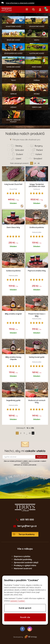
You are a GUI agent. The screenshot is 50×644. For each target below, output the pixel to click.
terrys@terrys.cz (27, 526)
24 (35, 163)
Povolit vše (25, 617)
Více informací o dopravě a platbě (20, 3)
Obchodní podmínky (23, 559)
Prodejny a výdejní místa (25, 565)
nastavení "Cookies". (18, 601)
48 (39, 163)
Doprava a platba (22, 556)
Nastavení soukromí (23, 568)
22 (30, 433)
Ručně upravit (25, 608)
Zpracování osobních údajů (26, 563)
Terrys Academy (25, 534)
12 (32, 163)
